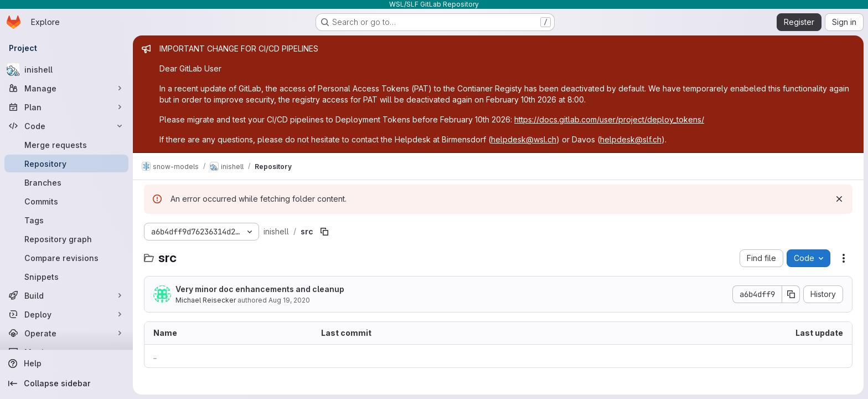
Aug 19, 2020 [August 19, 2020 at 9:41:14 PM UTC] (289, 300)
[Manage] (66, 88)
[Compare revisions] (66, 258)
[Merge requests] (66, 145)
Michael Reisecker (206, 300)
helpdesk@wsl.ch (524, 139)
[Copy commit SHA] (791, 294)
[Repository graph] (66, 239)
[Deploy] (66, 314)
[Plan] (66, 107)
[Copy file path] (324, 232)
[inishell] (66, 69)
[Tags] (66, 220)
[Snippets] (66, 277)
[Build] (66, 295)
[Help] (66, 364)
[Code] (66, 126)
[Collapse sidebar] (66, 383)
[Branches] (66, 182)
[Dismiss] (839, 199)
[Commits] (66, 201)
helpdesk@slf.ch (631, 139)
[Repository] (66, 163)
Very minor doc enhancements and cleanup (260, 289)
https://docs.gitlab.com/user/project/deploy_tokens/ (609, 119)
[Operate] (66, 333)
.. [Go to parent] (155, 356)
